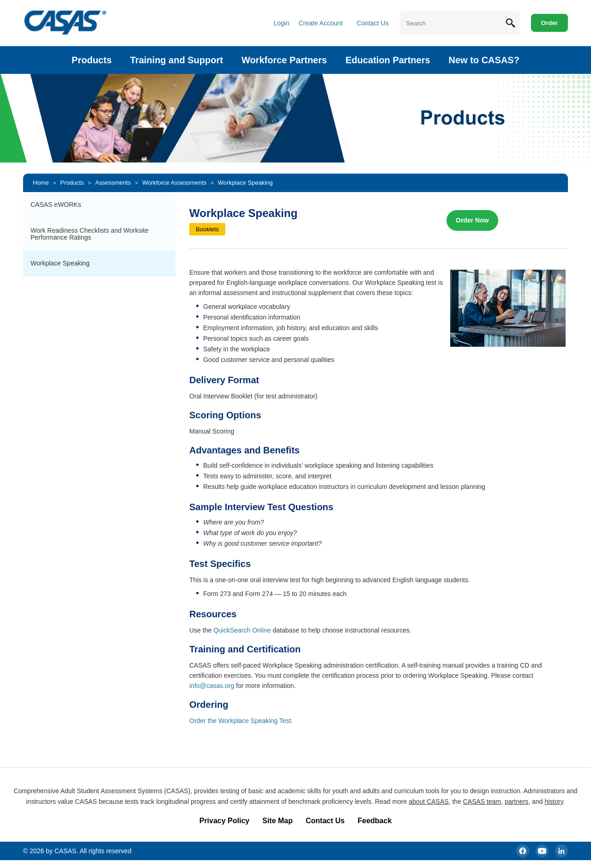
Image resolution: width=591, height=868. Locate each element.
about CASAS (428, 802)
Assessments (113, 183)
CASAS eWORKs (56, 205)
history (554, 802)
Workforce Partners (284, 60)
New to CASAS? (484, 60)
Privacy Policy (225, 821)
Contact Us (372, 23)
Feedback (374, 821)
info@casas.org (212, 686)
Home (41, 183)
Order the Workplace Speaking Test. (241, 721)
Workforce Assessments (174, 183)
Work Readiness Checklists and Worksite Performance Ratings (89, 234)
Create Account (321, 23)
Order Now (472, 220)
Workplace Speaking (245, 183)
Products (92, 60)
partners (516, 802)
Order (549, 23)
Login (281, 23)
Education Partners (388, 60)
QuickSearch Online (242, 630)
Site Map (277, 821)
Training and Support (177, 60)
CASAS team (482, 802)
